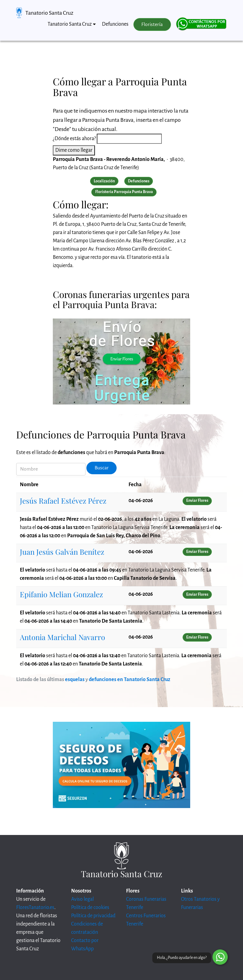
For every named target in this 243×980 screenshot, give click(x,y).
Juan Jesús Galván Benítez (62, 552)
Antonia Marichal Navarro (62, 637)
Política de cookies (90, 907)
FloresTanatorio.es (35, 907)
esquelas (75, 680)
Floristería (152, 24)
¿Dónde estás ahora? (74, 139)
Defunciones (115, 24)
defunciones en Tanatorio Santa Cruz (130, 680)
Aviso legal (82, 899)
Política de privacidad (93, 916)
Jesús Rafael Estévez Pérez (63, 501)
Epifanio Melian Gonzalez (61, 594)
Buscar (102, 468)
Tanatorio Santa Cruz (49, 13)
